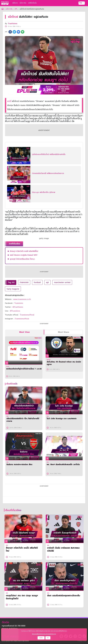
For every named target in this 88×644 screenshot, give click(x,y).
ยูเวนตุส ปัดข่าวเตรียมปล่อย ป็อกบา (22, 259)
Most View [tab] (24, 332)
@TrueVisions (18, 307)
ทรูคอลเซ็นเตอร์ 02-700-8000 (14, 626)
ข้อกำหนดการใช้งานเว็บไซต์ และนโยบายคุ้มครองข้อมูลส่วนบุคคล (44, 634)
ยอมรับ (41, 638)
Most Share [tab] (64, 332)
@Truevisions (15, 311)
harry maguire (13, 289)
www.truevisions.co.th (22, 299)
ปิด (48, 638)
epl (47, 282)
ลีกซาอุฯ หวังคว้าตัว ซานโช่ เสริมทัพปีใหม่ (24, 251)
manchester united (62, 282)
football (37, 282)
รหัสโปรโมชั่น (32, 3)
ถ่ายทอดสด (24, 282)
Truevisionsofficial (27, 315)
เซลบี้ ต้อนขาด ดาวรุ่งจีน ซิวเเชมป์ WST (24, 255)
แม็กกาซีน (23, 3)
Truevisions (19, 303)
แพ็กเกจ (15, 3)
